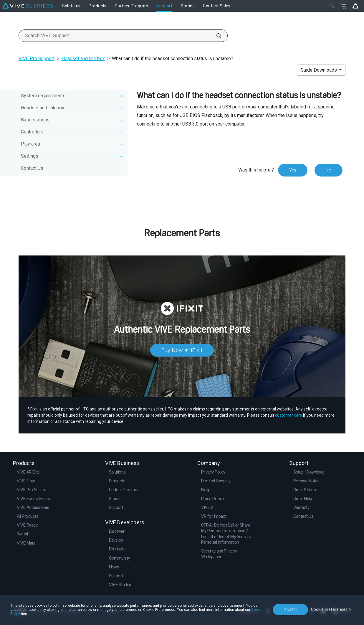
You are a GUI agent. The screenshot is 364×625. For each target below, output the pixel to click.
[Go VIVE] (355, 6)
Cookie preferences (329, 609)
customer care (289, 415)
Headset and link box (83, 58)
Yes (293, 170)
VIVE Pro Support (37, 58)
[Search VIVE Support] (216, 36)
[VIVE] (28, 6)
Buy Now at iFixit (182, 350)
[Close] (332, 6)
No (329, 170)
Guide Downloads (319, 70)
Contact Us (32, 168)
